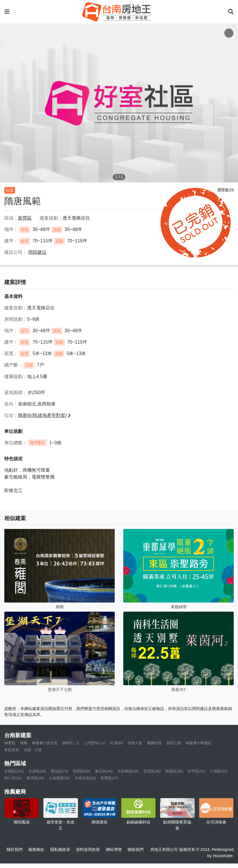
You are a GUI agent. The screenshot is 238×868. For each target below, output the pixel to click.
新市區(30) (35, 778)
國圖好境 (154, 743)
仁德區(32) (219, 771)
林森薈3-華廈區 (198, 743)
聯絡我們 (136, 849)
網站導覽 (114, 849)
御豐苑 (10, 743)
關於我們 (15, 849)
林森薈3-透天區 (45, 743)
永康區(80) (37, 771)
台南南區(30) (59, 778)
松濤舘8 (116, 743)
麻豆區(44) (104, 771)
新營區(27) (109, 778)
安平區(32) (196, 771)
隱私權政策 (60, 849)
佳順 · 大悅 (33, 750)
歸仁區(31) (13, 778)
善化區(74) (60, 771)
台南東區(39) (128, 771)
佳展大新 (135, 743)
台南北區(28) (85, 778)
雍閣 (24, 743)
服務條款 (36, 849)
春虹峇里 (12, 750)
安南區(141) (14, 771)
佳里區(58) (82, 771)
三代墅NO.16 (94, 743)
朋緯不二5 (70, 743)
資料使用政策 (88, 849)
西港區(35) (174, 771)
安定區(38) (152, 771)
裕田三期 (174, 743)
